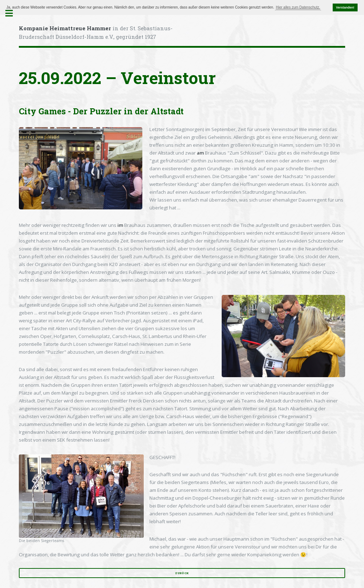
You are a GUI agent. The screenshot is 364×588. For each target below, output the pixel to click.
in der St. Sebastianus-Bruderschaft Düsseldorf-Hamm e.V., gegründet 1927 (96, 33)
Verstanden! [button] (345, 7)
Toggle (13, 13)
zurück (182, 573)
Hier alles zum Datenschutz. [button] (298, 7)
